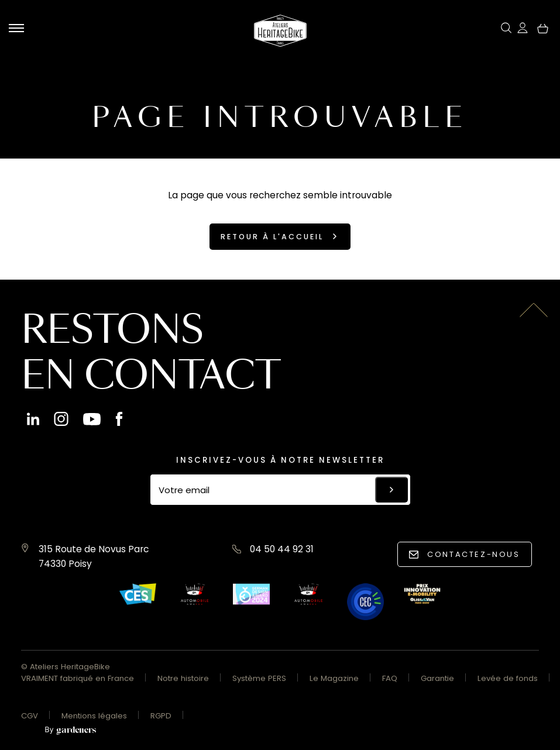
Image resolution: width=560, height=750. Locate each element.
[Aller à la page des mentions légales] (70, 731)
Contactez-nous (473, 554)
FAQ (390, 678)
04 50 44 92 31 (282, 549)
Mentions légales (94, 716)
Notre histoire (183, 678)
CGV (30, 716)
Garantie (437, 678)
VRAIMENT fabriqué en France (78, 678)
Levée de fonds (508, 678)
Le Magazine (334, 678)
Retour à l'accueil (272, 237)
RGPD (161, 716)
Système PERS (259, 678)
